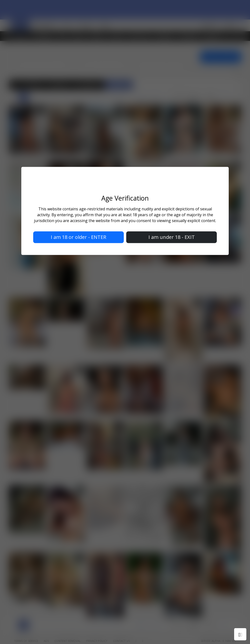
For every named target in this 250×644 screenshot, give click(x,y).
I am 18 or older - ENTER (78, 237)
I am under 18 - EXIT (172, 237)
